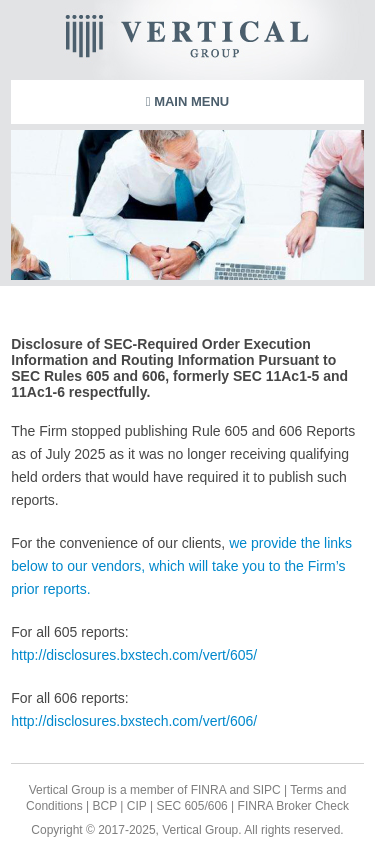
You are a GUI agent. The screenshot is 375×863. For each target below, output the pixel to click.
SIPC (267, 790)
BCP (103, 806)
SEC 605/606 (190, 806)
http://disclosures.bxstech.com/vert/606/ (134, 721)
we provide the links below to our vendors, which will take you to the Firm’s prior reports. (181, 566)
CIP (134, 806)
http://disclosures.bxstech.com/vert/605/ (134, 655)
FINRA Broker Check (293, 806)
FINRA (208, 790)
